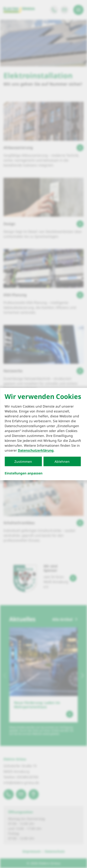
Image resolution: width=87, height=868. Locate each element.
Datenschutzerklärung (36, 450)
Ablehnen (62, 461)
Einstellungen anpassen (24, 473)
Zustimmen (23, 461)
